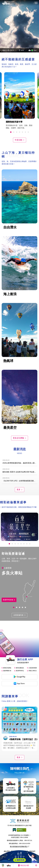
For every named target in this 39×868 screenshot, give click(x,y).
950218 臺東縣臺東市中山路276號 (20, 825)
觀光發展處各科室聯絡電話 (20, 847)
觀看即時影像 (9, 600)
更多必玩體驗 (20, 438)
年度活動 (20, 140)
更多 (20, 490)
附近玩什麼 (23, 865)
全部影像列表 (19, 615)
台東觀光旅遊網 (8, 3)
